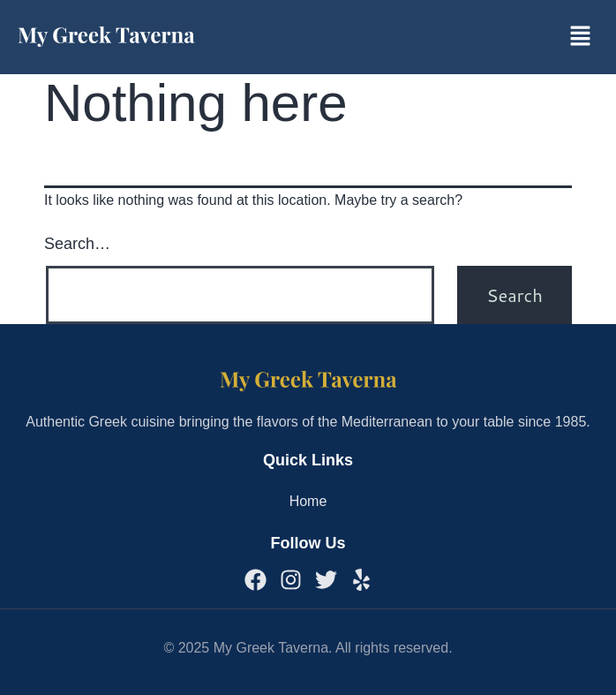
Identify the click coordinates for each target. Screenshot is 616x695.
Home (308, 501)
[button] (581, 37)
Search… (77, 244)
